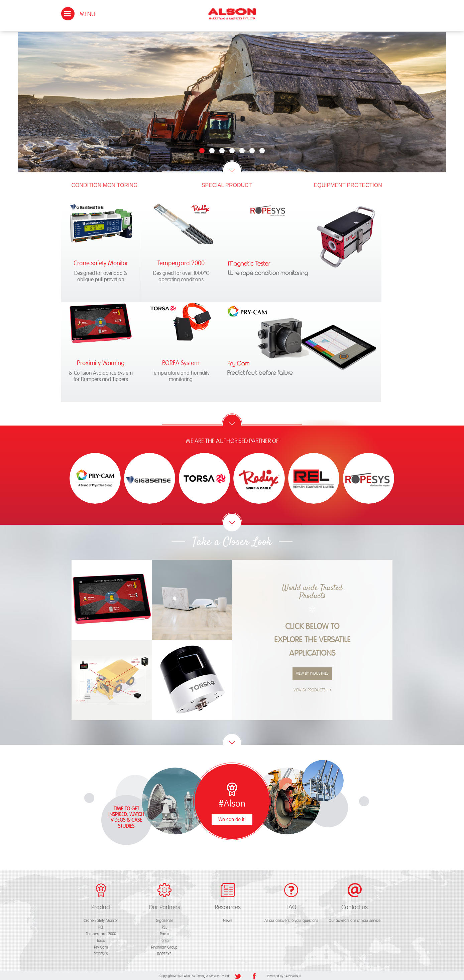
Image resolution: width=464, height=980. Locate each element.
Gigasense (164, 920)
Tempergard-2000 (101, 933)
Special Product (227, 184)
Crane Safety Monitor (101, 920)
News (228, 920)
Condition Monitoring (105, 184)
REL (101, 926)
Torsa (101, 940)
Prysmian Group (164, 946)
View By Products (312, 689)
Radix (164, 933)
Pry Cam (101, 946)
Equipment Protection (348, 184)
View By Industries (312, 673)
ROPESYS (101, 953)
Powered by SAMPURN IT (284, 975)
